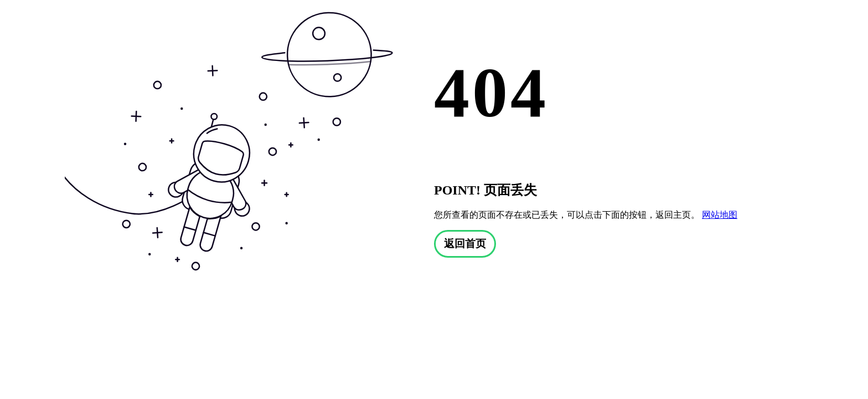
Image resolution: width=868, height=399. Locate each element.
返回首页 (465, 244)
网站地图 (720, 215)
